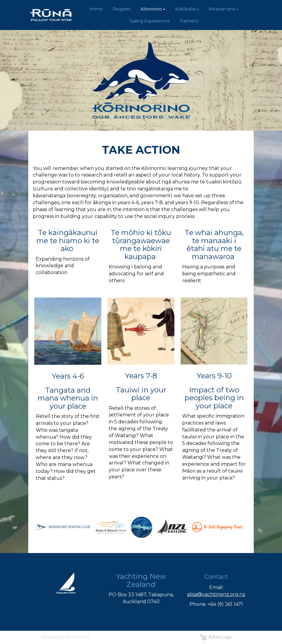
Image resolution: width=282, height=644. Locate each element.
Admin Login (216, 637)
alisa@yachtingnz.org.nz (216, 594)
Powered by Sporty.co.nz (66, 637)
